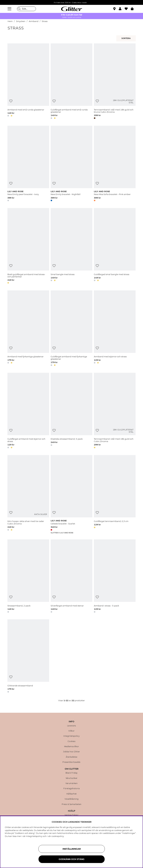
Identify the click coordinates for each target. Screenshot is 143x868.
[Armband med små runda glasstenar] (28, 82)
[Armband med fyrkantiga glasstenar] (28, 329)
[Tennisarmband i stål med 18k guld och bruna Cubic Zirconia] (115, 82)
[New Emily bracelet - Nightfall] (71, 164)
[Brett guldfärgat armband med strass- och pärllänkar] (28, 246)
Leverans (72, 726)
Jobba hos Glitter (71, 752)
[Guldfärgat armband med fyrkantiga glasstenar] (71, 329)
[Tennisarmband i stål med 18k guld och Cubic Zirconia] (115, 411)
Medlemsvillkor (72, 747)
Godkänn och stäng (72, 859)
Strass (45, 21)
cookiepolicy (58, 836)
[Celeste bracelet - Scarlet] (71, 495)
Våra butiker (72, 778)
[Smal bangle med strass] (71, 246)
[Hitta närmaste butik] (115, 9)
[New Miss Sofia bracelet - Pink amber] (115, 164)
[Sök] (26, 9)
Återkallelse (71, 757)
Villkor (71, 731)
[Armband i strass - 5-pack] (115, 577)
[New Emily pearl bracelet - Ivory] (28, 164)
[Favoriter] (128, 9)
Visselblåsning (71, 799)
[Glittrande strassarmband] (28, 656)
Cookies (72, 741)
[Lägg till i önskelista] (11, 101)
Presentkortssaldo (71, 762)
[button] (122, 9)
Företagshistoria (71, 789)
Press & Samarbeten (72, 804)
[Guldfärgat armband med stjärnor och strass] (28, 411)
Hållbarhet (72, 794)
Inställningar (72, 849)
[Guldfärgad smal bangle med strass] (115, 246)
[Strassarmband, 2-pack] (28, 577)
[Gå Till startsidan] (72, 9)
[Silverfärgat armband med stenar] (71, 577)
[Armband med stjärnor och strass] (115, 329)
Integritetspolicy (72, 736)
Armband (34, 21)
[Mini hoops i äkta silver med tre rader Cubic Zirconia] (28, 495)
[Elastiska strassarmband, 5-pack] (71, 411)
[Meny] (10, 9)
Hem (10, 21)
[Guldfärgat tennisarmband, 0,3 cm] (115, 495)
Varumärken (71, 783)
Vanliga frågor (71, 815)
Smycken (21, 21)
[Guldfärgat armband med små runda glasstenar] (71, 82)
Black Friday (72, 773)
